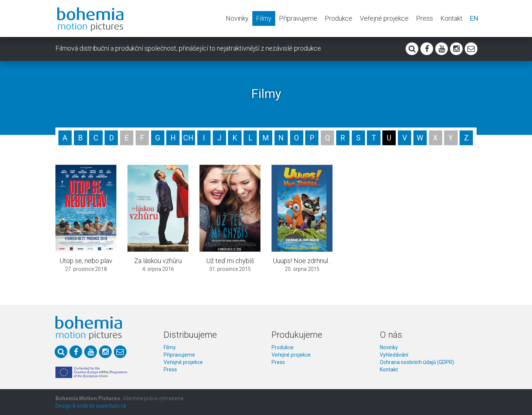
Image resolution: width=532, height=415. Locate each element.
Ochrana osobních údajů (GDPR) (417, 362)
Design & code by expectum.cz (91, 406)
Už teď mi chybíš (230, 261)
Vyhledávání (394, 355)
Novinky (237, 18)
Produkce (339, 18)
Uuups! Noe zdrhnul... (302, 261)
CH (188, 138)
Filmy (264, 18)
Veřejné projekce (384, 18)
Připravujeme (298, 18)
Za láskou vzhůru (158, 261)
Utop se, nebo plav (86, 261)
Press (424, 18)
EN (474, 18)
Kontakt (451, 18)
